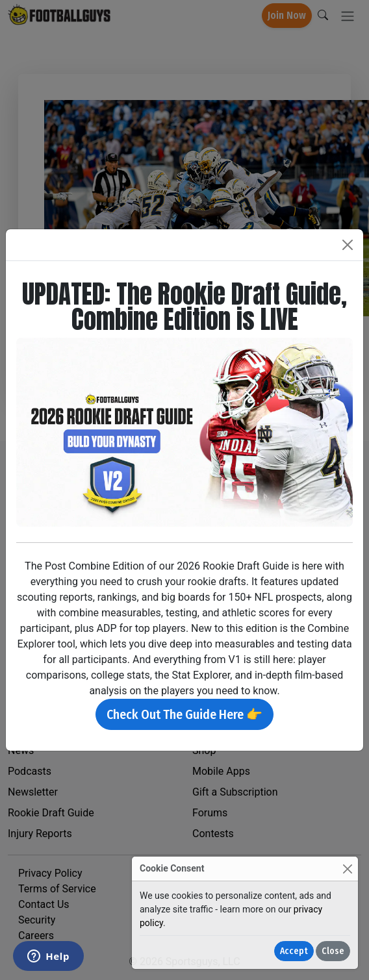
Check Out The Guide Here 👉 (184, 714)
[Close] (347, 869)
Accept (294, 951)
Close (333, 951)
